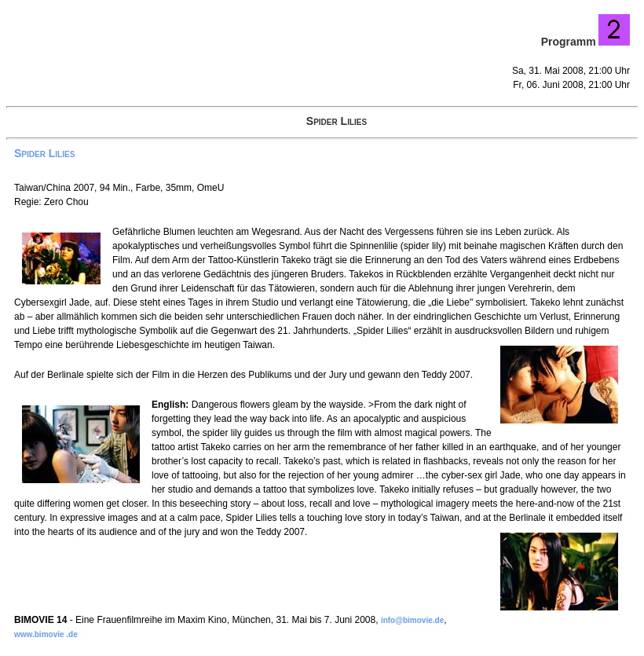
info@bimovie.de (412, 620)
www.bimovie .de (46, 634)
